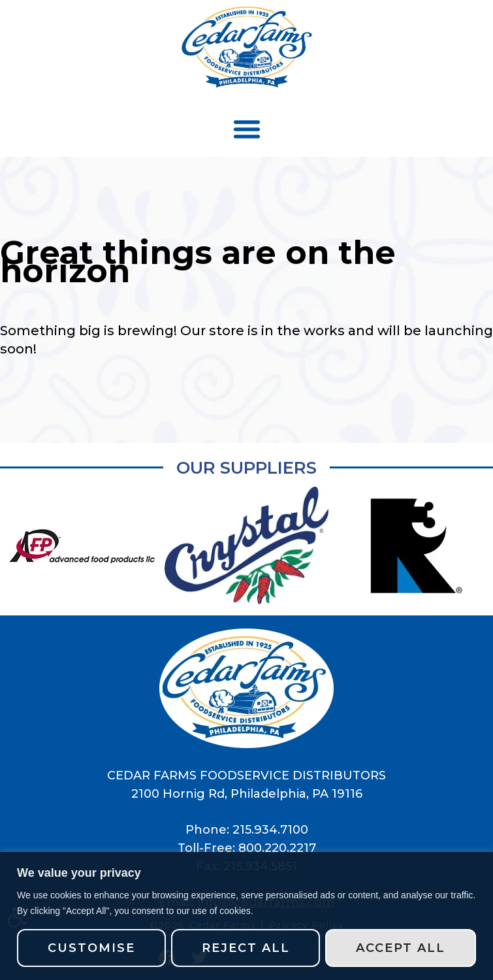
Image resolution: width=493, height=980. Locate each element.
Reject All (246, 948)
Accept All (401, 948)
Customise (91, 948)
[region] (246, 916)
